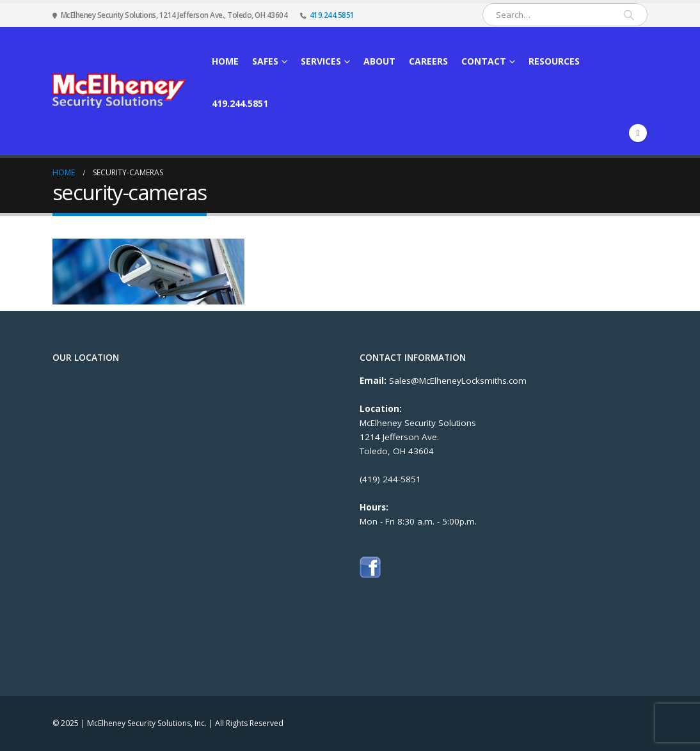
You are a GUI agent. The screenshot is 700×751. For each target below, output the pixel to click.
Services (321, 61)
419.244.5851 (332, 15)
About (379, 61)
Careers (428, 61)
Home (225, 61)
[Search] (629, 15)
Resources (554, 61)
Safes (265, 61)
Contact (484, 61)
